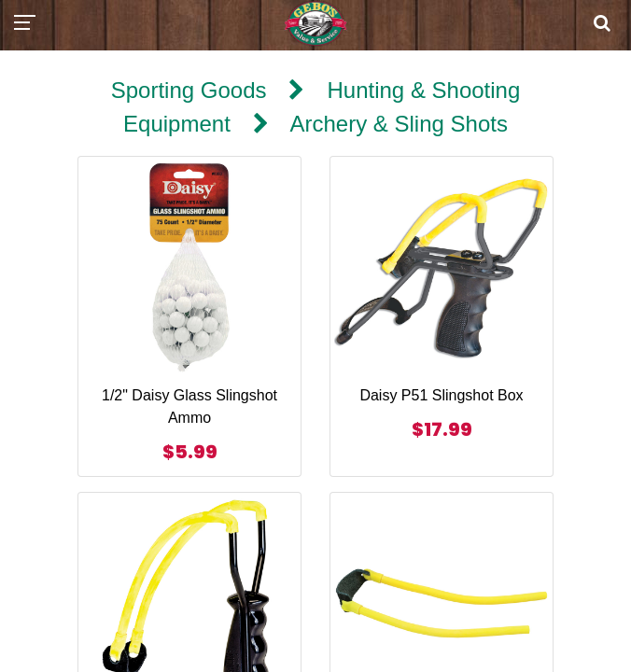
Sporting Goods (189, 90)
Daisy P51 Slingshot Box (441, 395)
